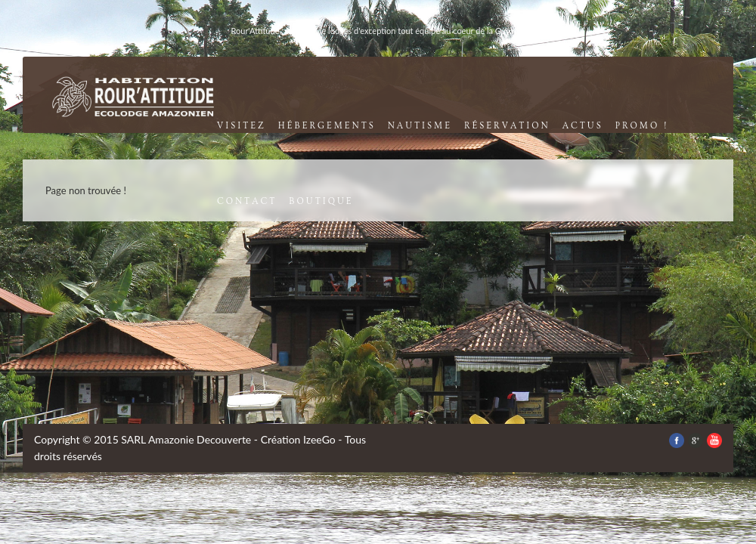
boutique (321, 201)
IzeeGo (319, 439)
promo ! (642, 126)
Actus (583, 126)
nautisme (420, 126)
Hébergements (327, 126)
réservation (507, 126)
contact (247, 201)
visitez (242, 126)
